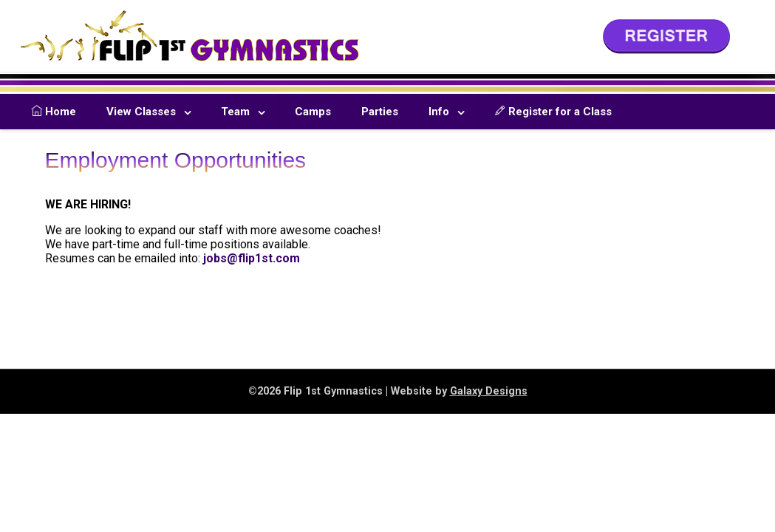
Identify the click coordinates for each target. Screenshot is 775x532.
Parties (380, 112)
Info (439, 112)
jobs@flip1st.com (252, 258)
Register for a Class (553, 112)
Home (54, 112)
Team (235, 112)
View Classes (141, 112)
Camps (313, 112)
